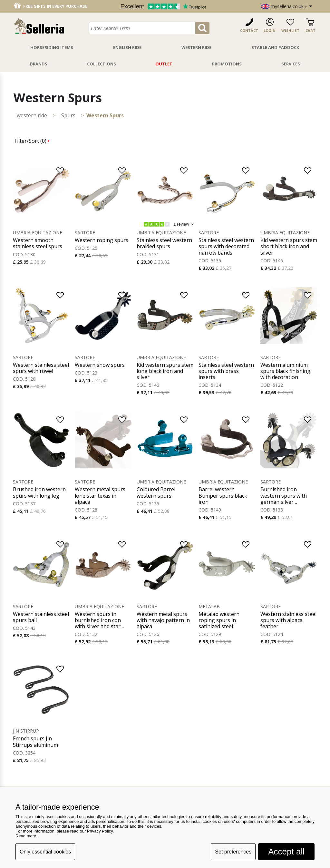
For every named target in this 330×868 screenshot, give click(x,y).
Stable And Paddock (275, 47)
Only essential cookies (45, 852)
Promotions (227, 64)
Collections (102, 64)
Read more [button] (26, 836)
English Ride (127, 47)
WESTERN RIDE (32, 115)
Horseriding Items (52, 47)
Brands (39, 64)
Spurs (68, 115)
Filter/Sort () (32, 141)
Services (291, 64)
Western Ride (196, 47)
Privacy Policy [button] (100, 831)
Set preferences (233, 852)
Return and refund (126, 781)
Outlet (164, 64)
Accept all (286, 852)
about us (178, 781)
